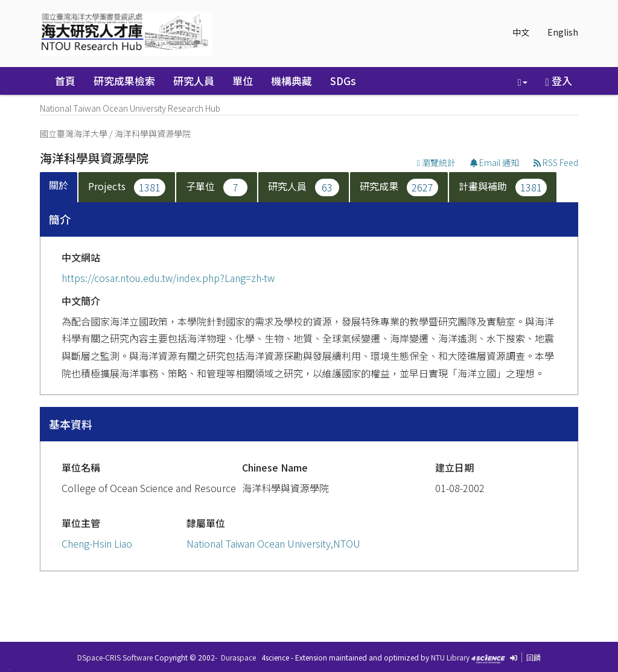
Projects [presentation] (127, 187)
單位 (243, 81)
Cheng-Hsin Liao (97, 543)
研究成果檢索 (124, 81)
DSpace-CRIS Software (115, 657)
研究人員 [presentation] (304, 187)
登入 (559, 81)
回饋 (534, 657)
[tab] (59, 187)
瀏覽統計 (436, 162)
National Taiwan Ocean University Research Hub (130, 108)
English (563, 32)
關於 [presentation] (59, 185)
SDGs (343, 81)
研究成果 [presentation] (399, 187)
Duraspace (238, 657)
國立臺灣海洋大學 (74, 133)
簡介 (60, 219)
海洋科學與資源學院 (153, 133)
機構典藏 (291, 81)
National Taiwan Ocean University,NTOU (273, 543)
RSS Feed (556, 162)
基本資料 (71, 424)
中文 (521, 32)
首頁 (65, 81)
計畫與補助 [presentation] (503, 187)
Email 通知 (495, 162)
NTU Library (450, 657)
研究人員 (194, 81)
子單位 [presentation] (217, 187)
